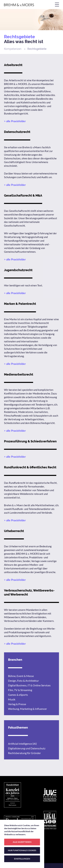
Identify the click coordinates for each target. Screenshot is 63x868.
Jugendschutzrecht (18, 270)
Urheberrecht (14, 531)
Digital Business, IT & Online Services (29, 685)
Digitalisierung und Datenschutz (27, 748)
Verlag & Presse (17, 704)
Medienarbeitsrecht (19, 374)
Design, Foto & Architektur (23, 681)
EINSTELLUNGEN (22, 859)
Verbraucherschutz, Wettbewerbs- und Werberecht (29, 592)
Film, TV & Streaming (20, 690)
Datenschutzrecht (17, 132)
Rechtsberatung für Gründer (24, 753)
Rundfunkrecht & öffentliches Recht (30, 467)
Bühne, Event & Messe (21, 676)
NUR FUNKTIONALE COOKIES (22, 850)
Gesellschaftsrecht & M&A (23, 195)
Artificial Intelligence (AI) (22, 744)
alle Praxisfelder (16, 121)
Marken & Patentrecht (20, 304)
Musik (12, 699)
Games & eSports (18, 695)
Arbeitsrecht (13, 65)
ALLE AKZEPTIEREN (22, 842)
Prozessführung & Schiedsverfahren (30, 441)
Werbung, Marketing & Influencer (27, 709)
